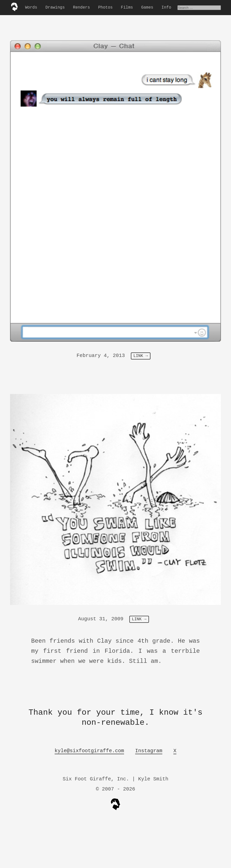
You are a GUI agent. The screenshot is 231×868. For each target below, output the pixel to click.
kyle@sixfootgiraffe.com (89, 751)
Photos (105, 8)
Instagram (149, 751)
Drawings (55, 8)
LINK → (141, 356)
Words (31, 8)
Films (127, 8)
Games (147, 8)
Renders (81, 8)
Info (166, 8)
